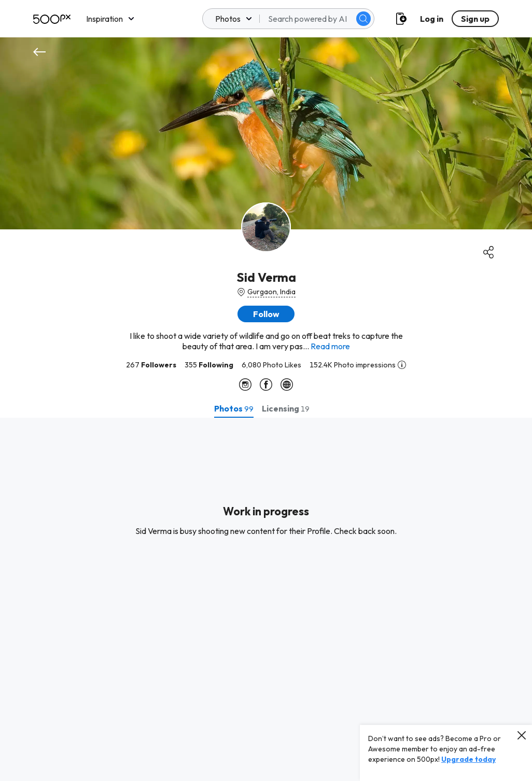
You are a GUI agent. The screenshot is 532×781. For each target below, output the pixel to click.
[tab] (234, 408)
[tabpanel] (266, 599)
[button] (266, 314)
